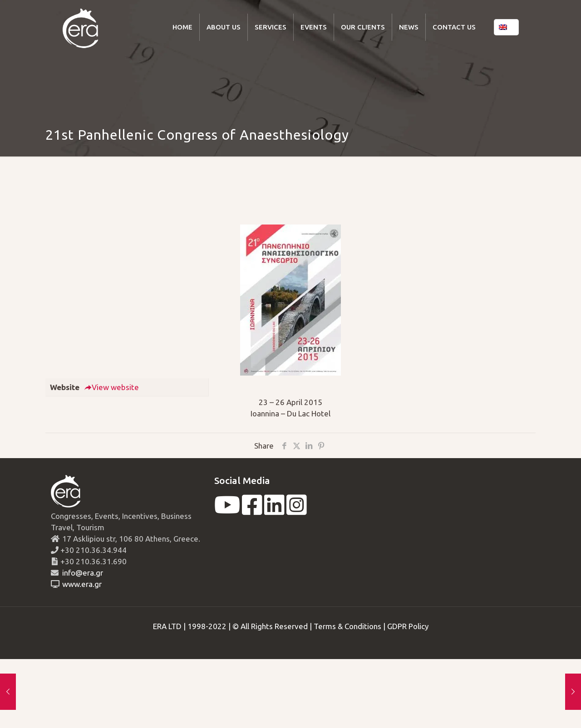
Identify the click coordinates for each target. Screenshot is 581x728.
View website (111, 387)
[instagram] (297, 511)
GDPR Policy (408, 626)
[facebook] (252, 511)
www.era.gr (80, 584)
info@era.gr (82, 573)
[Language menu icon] (506, 27)
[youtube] (227, 511)
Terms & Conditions (347, 626)
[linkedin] (274, 511)
